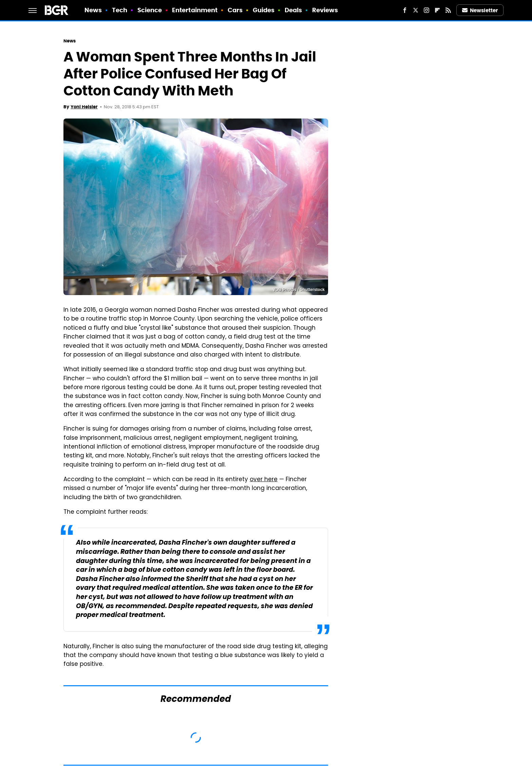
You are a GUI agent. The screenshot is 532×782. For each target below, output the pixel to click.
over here (264, 480)
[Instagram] (426, 10)
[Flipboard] (437, 10)
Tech (120, 10)
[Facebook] (405, 10)
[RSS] (448, 10)
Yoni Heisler (84, 107)
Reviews (325, 10)
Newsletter (480, 10)
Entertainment (195, 10)
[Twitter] (416, 10)
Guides (264, 10)
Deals (293, 10)
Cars (235, 10)
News (93, 10)
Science (150, 10)
